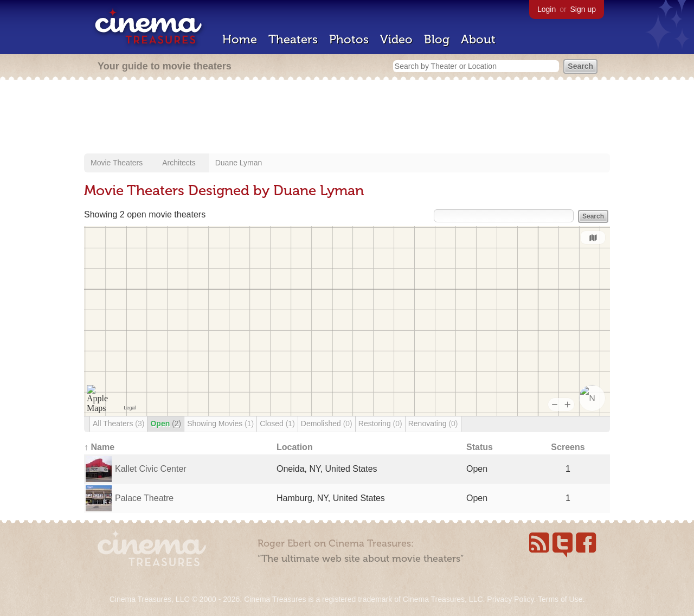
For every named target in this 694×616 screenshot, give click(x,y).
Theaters (293, 39)
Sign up (583, 9)
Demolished (327, 424)
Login (547, 9)
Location (295, 447)
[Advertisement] (347, 118)
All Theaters (118, 424)
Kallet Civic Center (151, 469)
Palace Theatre (144, 498)
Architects (179, 163)
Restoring (380, 424)
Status (480, 447)
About (478, 39)
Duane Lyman (239, 163)
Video (396, 39)
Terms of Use (560, 599)
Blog (437, 39)
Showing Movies (220, 424)
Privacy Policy (510, 599)
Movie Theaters (117, 163)
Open (166, 424)
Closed (277, 424)
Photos (349, 39)
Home (240, 39)
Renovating (433, 424)
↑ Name (99, 447)
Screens (568, 447)
